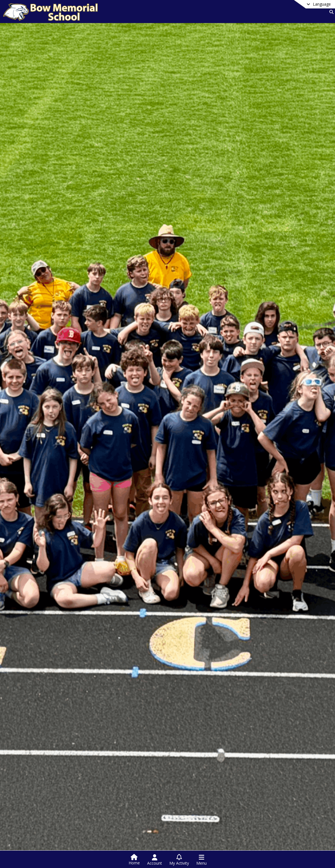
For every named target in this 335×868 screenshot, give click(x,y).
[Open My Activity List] (179, 860)
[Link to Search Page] (330, 12)
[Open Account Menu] (155, 860)
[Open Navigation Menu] (201, 860)
